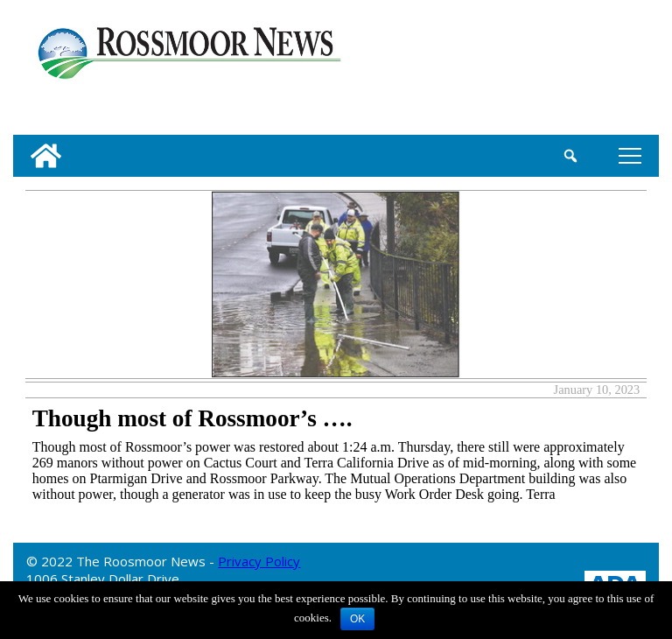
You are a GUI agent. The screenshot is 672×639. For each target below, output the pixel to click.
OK (357, 619)
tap (630, 155)
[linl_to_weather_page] (599, 71)
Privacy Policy (259, 561)
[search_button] (571, 156)
